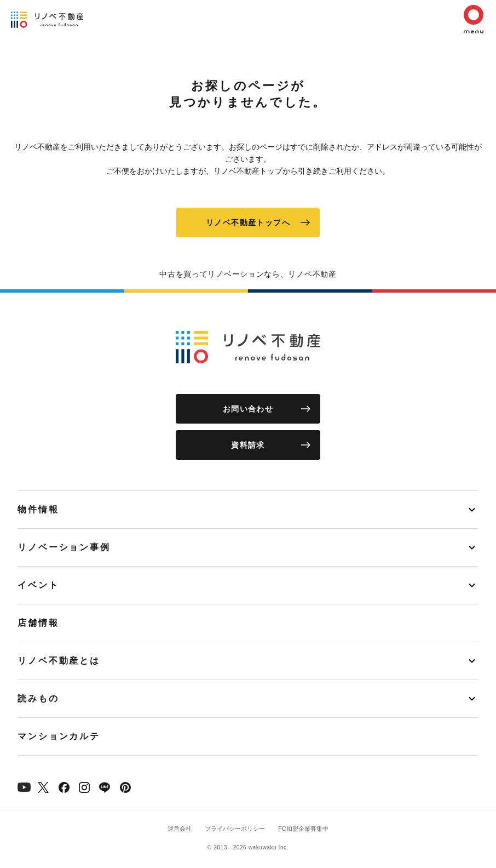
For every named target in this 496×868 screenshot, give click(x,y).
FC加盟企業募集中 (303, 829)
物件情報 (38, 509)
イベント (38, 585)
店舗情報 (38, 623)
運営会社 (180, 829)
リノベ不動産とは (59, 661)
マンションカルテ (59, 736)
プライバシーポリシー (235, 829)
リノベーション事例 (64, 547)
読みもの (38, 698)
